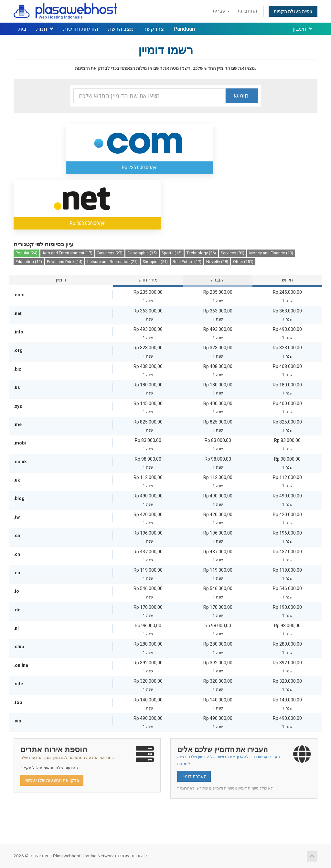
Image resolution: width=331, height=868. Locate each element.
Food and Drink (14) (65, 262)
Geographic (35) (142, 253)
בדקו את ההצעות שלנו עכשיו (52, 780)
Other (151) (243, 262)
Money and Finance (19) (271, 253)
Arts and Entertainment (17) (67, 253)
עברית (221, 11)
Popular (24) (27, 253)
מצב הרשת (121, 29)
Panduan (184, 29)
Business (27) (110, 253)
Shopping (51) (155, 262)
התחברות (247, 11)
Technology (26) (201, 253)
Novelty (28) (217, 262)
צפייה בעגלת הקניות (293, 11)
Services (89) (233, 253)
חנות (45, 29)
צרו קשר (154, 29)
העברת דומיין (194, 776)
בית (22, 29)
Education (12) (29, 262)
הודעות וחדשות (81, 29)
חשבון (303, 29)
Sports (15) (172, 253)
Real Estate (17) (187, 262)
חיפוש (241, 96)
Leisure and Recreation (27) (112, 262)
